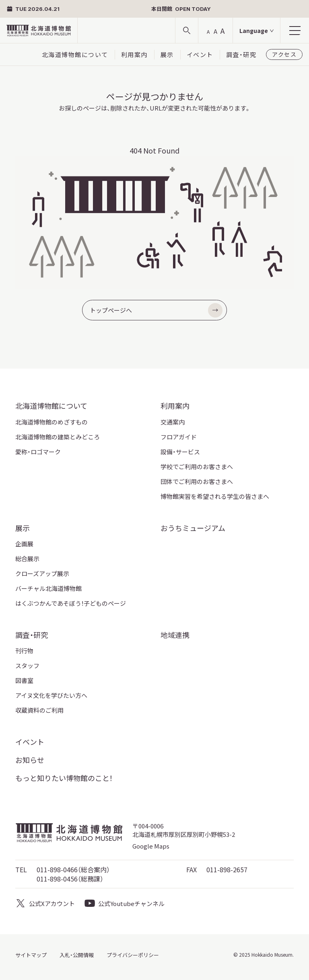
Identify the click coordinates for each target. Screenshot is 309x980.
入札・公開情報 (77, 955)
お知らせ (30, 760)
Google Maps (151, 846)
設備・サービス (180, 452)
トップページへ (156, 310)
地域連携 (175, 635)
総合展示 (27, 559)
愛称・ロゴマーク (38, 452)
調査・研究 (241, 54)
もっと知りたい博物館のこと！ (64, 778)
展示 (167, 54)
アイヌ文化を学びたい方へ (51, 695)
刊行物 (24, 651)
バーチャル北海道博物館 (48, 588)
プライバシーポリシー (133, 955)
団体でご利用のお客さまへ (197, 481)
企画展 (24, 544)
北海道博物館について (75, 54)
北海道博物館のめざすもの (51, 422)
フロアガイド (179, 437)
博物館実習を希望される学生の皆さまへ (215, 496)
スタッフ (27, 665)
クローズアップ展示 (42, 573)
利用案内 (134, 54)
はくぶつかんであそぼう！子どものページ (71, 603)
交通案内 (173, 422)
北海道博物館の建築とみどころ (58, 437)
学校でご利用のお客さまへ (197, 466)
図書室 (24, 680)
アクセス (284, 54)
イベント (200, 54)
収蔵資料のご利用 (39, 710)
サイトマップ (31, 955)
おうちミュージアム (193, 528)
